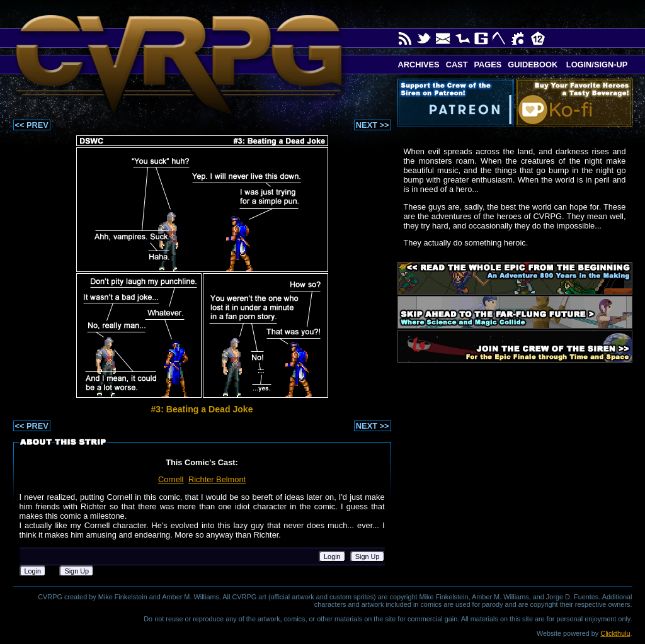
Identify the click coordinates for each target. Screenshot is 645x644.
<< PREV (32, 125)
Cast (457, 65)
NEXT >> (373, 125)
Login (332, 556)
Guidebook (533, 65)
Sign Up (368, 556)
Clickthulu (615, 633)
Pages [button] (488, 65)
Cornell (171, 479)
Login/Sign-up (596, 65)
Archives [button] (419, 65)
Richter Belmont (217, 479)
